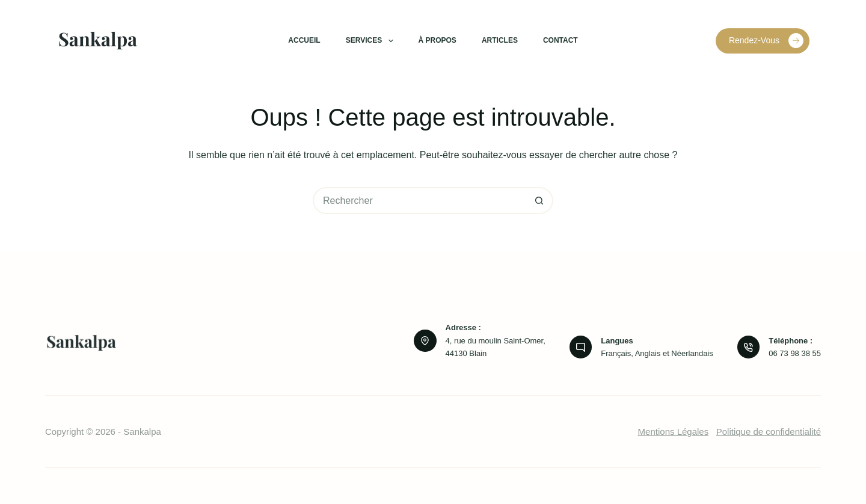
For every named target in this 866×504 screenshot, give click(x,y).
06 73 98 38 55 (795, 353)
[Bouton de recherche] (540, 201)
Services (372, 41)
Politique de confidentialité (769, 432)
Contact (560, 40)
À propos (438, 40)
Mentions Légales (674, 432)
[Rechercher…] (419, 201)
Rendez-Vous (766, 41)
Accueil (304, 40)
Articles (500, 40)
